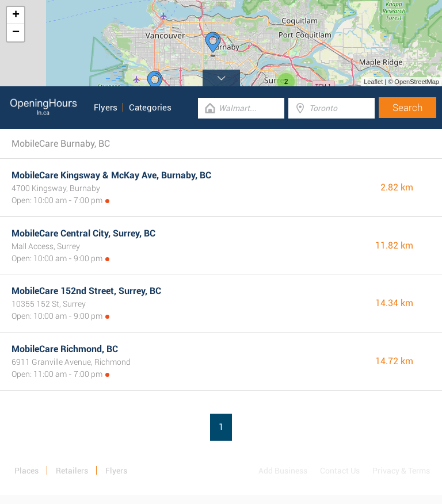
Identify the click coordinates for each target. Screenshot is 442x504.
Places (26, 471)
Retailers (72, 471)
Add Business (283, 471)
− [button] (16, 33)
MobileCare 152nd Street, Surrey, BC (86, 291)
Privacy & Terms (401, 471)
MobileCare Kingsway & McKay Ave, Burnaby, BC (111, 175)
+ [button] (16, 16)
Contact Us (340, 471)
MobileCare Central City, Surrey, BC (83, 233)
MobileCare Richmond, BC (65, 349)
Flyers (106, 108)
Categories (150, 108)
